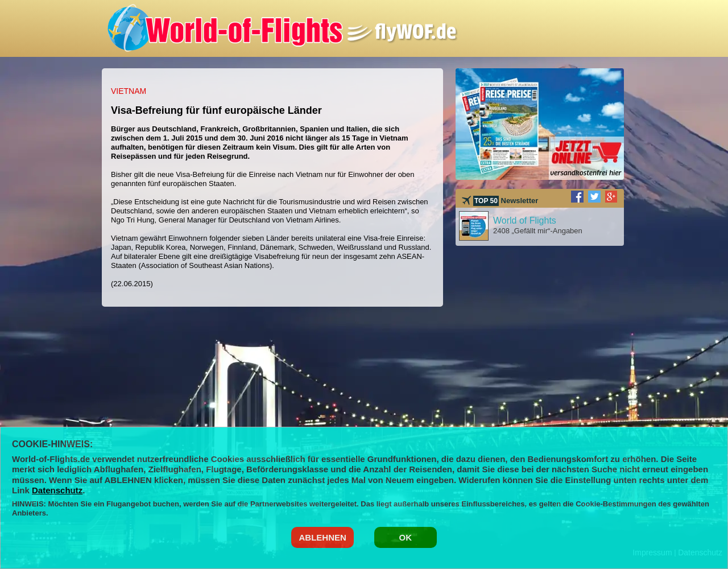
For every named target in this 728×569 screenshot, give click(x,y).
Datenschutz (57, 490)
